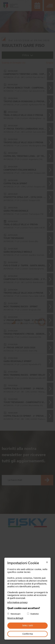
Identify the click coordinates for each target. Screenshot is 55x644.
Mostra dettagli (15, 618)
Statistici (35, 614)
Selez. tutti (28, 625)
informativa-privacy (17, 602)
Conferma (28, 634)
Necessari (15, 614)
